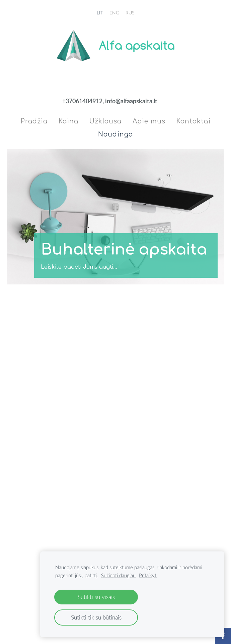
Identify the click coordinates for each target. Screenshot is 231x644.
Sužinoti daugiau (118, 575)
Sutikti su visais (96, 597)
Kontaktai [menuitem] (194, 121)
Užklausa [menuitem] (105, 121)
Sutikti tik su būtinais (96, 617)
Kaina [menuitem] (68, 121)
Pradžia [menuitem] (34, 121)
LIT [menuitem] (100, 13)
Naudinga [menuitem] (115, 134)
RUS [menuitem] (130, 13)
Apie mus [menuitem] (149, 121)
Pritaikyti (148, 575)
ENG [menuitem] (114, 13)
